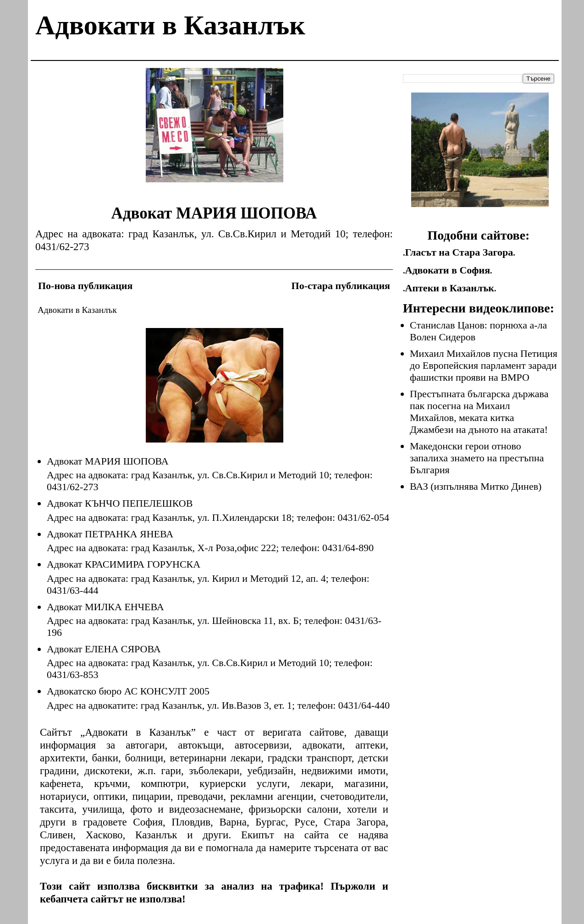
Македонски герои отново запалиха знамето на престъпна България (477, 458)
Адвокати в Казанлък (170, 25)
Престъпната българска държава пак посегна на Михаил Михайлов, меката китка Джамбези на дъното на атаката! (479, 412)
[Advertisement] (215, 132)
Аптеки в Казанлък (450, 288)
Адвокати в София (448, 270)
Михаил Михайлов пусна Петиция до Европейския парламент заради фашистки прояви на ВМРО (484, 365)
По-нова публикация (85, 286)
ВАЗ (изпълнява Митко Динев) (476, 486)
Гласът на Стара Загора (459, 252)
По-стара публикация (341, 286)
